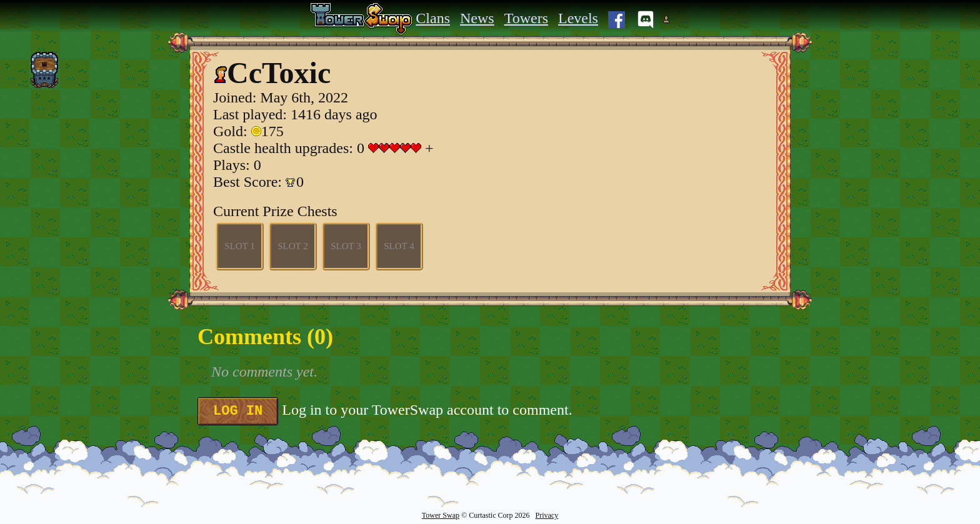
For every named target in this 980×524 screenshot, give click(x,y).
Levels (578, 18)
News (477, 18)
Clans (433, 18)
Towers (526, 18)
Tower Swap (441, 515)
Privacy (547, 515)
